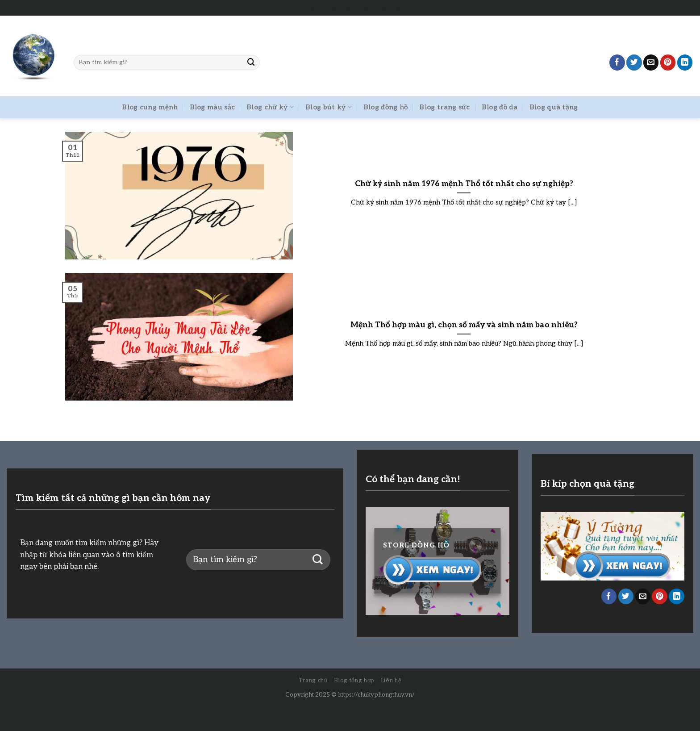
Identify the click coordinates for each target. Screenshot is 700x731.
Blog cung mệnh (150, 107)
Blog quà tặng (554, 107)
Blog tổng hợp (354, 681)
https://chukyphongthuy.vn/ (376, 695)
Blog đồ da (500, 107)
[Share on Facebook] (617, 62)
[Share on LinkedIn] (685, 62)
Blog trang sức (444, 107)
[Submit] (251, 62)
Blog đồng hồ (386, 107)
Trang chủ (313, 681)
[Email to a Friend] (651, 62)
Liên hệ (391, 681)
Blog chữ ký (270, 107)
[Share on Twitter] (634, 62)
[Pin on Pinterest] (668, 62)
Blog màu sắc (212, 107)
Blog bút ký (329, 107)
